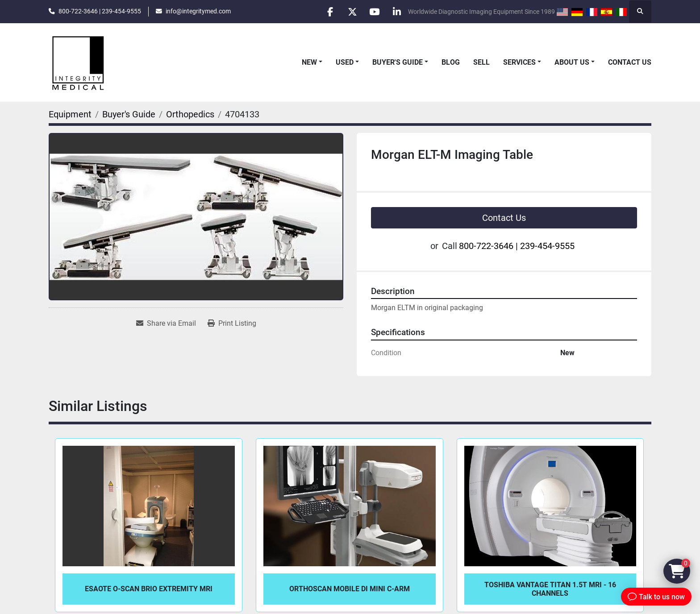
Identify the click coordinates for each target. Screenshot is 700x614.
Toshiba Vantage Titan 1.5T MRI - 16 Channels (550, 589)
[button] (312, 62)
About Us (572, 62)
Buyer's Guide (398, 62)
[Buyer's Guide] (129, 114)
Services (519, 62)
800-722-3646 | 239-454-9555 (100, 11)
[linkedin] (396, 12)
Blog (451, 62)
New (309, 62)
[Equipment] (70, 114)
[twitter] (351, 12)
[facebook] (328, 12)
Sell (481, 62)
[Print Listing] (232, 324)
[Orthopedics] (190, 114)
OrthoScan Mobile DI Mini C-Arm (350, 589)
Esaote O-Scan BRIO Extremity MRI (149, 589)
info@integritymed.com (198, 11)
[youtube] (374, 12)
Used (345, 62)
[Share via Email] (166, 324)
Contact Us (630, 62)
